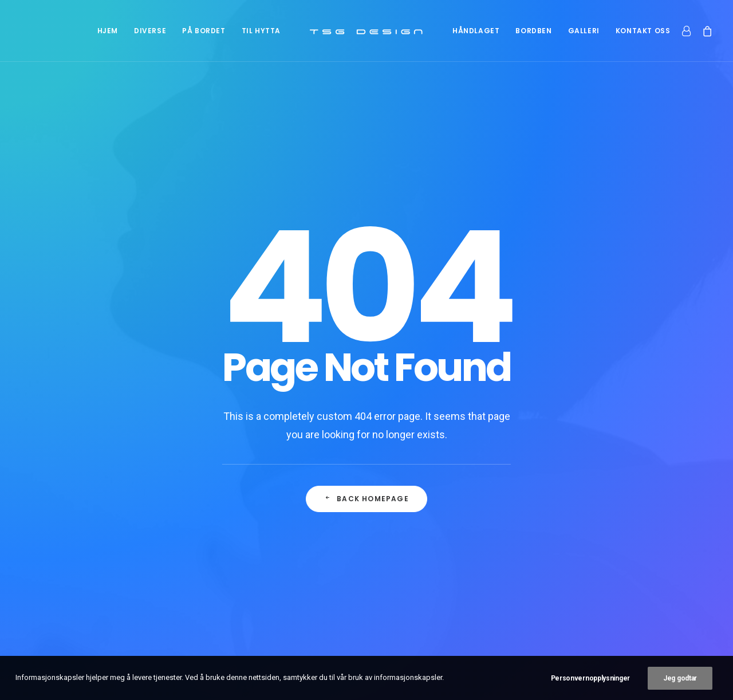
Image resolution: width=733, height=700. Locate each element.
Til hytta (261, 31)
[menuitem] (108, 31)
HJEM (108, 31)
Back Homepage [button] (366, 355)
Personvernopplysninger (590, 681)
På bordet (204, 31)
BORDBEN (533, 31)
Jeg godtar (680, 681)
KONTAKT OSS (643, 31)
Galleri (584, 31)
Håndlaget (476, 31)
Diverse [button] (150, 31)
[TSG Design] (366, 31)
